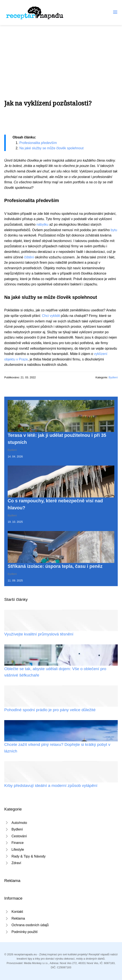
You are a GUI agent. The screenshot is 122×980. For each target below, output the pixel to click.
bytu (114, 230)
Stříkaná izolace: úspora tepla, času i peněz (55, 566)
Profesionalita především (38, 143)
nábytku (42, 224)
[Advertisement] (61, 57)
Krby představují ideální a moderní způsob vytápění (51, 786)
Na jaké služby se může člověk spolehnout (52, 148)
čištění (29, 257)
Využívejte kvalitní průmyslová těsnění (39, 634)
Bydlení (113, 377)
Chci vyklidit (51, 316)
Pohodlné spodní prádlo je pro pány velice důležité (50, 710)
